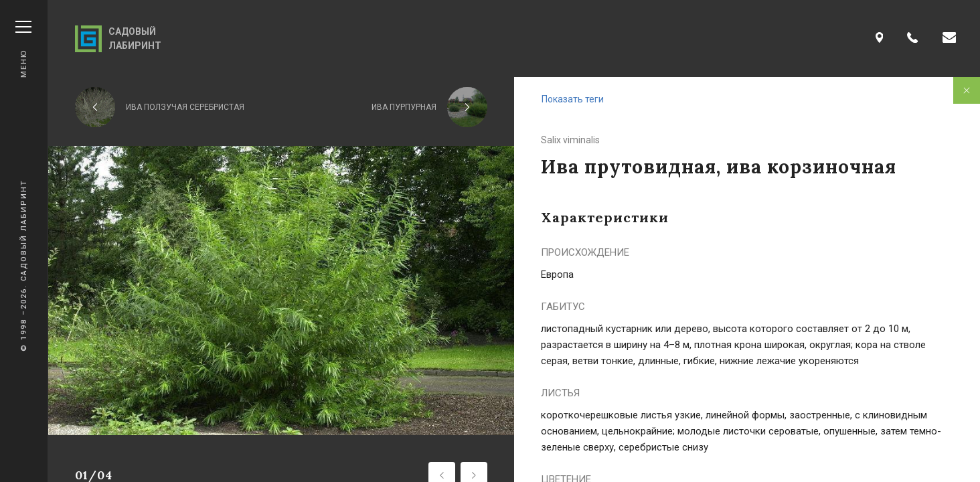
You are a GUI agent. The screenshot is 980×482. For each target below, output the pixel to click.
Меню (23, 49)
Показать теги (573, 99)
